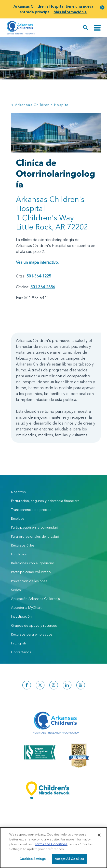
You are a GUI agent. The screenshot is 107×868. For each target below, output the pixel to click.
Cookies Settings (33, 860)
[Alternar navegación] (97, 28)
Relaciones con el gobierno (33, 563)
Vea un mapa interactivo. (37, 262)
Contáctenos (21, 652)
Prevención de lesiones (29, 581)
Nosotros (18, 492)
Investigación (21, 616)
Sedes (16, 590)
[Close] (99, 837)
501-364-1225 (39, 276)
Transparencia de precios (31, 510)
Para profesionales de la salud (35, 536)
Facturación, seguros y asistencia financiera (45, 501)
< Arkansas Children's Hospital (40, 105)
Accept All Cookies (69, 860)
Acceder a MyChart (26, 608)
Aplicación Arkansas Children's (36, 599)
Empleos (18, 518)
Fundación (19, 554)
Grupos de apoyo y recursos (34, 625)
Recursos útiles (23, 545)
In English (19, 643)
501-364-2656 (43, 287)
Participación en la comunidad (35, 527)
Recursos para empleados (32, 634)
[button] (102, 7)
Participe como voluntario (31, 572)
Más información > (70, 12)
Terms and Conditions (51, 845)
